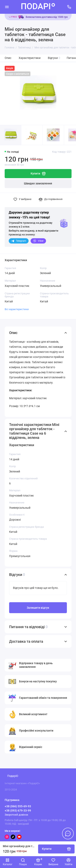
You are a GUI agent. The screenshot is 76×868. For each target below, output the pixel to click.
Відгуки (54, 58)
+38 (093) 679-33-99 (18, 811)
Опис (8, 58)
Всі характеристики (17, 309)
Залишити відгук (38, 608)
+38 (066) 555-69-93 (18, 806)
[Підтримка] (69, 7)
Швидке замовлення (38, 183)
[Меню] (7, 7)
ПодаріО (13, 776)
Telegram (19, 241)
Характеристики (30, 58)
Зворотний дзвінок (16, 815)
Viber (38, 241)
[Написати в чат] (68, 833)
